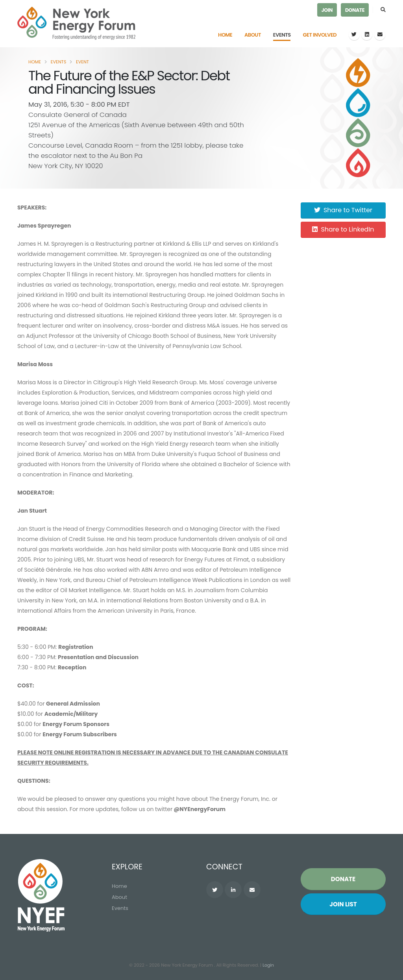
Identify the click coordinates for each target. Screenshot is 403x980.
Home (225, 35)
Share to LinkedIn (343, 229)
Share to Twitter (343, 210)
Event (82, 62)
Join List (343, 905)
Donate (355, 10)
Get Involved (320, 35)
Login (268, 965)
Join (327, 10)
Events (282, 35)
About (253, 35)
